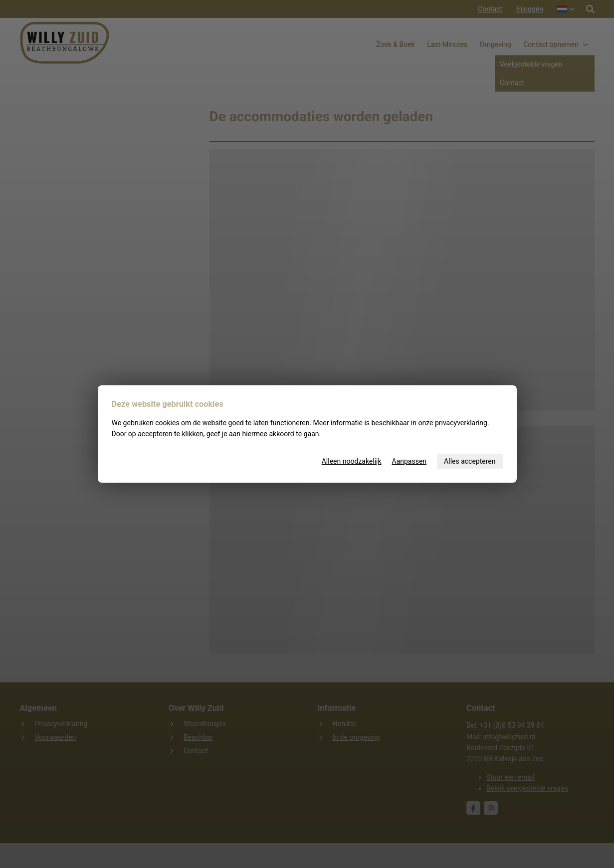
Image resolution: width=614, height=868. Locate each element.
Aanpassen (409, 461)
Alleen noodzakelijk (352, 461)
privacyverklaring (461, 423)
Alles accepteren (470, 461)
